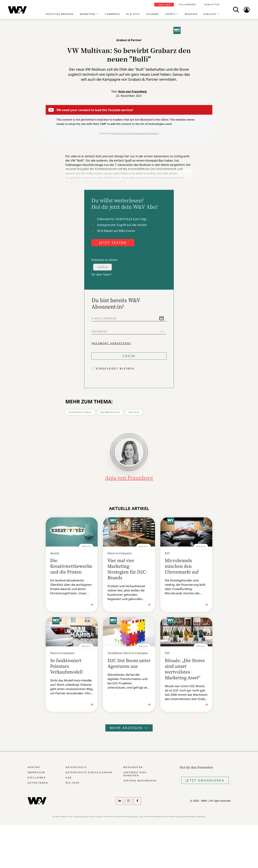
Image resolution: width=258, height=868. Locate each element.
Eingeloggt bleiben (115, 368)
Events (170, 14)
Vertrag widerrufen (140, 781)
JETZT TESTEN (113, 243)
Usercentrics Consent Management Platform (135, 133)
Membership (110, 412)
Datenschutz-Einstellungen (89, 772)
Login (129, 356)
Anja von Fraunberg (132, 91)
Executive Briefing (60, 14)
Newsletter (212, 4)
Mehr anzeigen (129, 728)
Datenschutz (76, 767)
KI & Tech (133, 14)
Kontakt (34, 767)
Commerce (113, 14)
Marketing (88, 14)
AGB (69, 778)
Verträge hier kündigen (135, 774)
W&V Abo (165, 5)
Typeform (102, 267)
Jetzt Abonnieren (205, 780)
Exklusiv (210, 14)
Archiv (134, 412)
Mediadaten (133, 767)
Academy (153, 14)
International (80, 412)
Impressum (36, 772)
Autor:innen (38, 783)
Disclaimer (37, 778)
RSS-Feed (73, 783)
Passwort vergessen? (111, 343)
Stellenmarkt (187, 4)
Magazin (191, 14)
